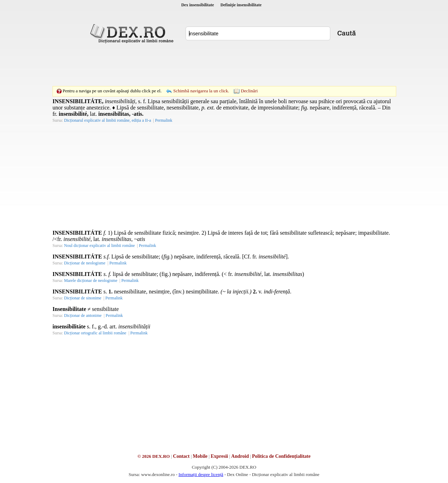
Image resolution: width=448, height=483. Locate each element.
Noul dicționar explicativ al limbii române (99, 246)
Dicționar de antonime (83, 315)
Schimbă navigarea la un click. (201, 91)
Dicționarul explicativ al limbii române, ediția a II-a (108, 120)
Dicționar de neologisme (85, 263)
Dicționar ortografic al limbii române (95, 333)
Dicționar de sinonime (83, 298)
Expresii (219, 456)
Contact (181, 456)
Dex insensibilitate (198, 5)
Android (240, 456)
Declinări (249, 91)
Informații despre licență (201, 474)
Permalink (164, 120)
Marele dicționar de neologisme (91, 280)
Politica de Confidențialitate (281, 456)
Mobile (200, 456)
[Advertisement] (224, 65)
